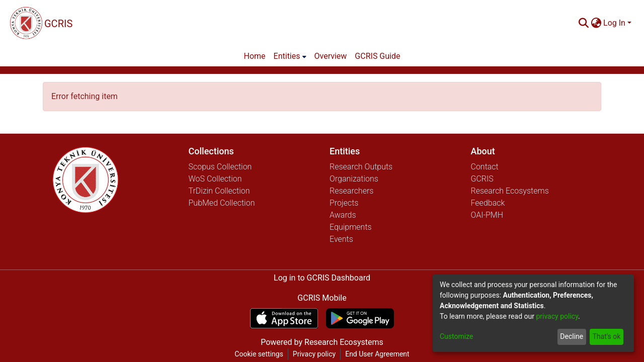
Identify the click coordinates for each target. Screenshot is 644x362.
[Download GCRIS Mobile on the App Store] (284, 318)
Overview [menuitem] (331, 56)
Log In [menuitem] (614, 23)
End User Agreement (377, 354)
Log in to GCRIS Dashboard (322, 278)
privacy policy (557, 316)
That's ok (606, 336)
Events (341, 239)
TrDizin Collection (219, 191)
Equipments (351, 227)
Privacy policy (314, 354)
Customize (456, 336)
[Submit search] (583, 23)
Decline (572, 336)
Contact (485, 167)
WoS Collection (215, 179)
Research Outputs (361, 167)
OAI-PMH (487, 215)
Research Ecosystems (510, 191)
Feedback (488, 203)
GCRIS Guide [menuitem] (377, 56)
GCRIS (482, 179)
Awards (343, 215)
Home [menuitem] (255, 56)
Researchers (351, 191)
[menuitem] (596, 23)
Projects (344, 203)
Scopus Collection (220, 167)
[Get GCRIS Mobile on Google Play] (360, 318)
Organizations (354, 179)
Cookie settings (259, 354)
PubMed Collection (222, 203)
